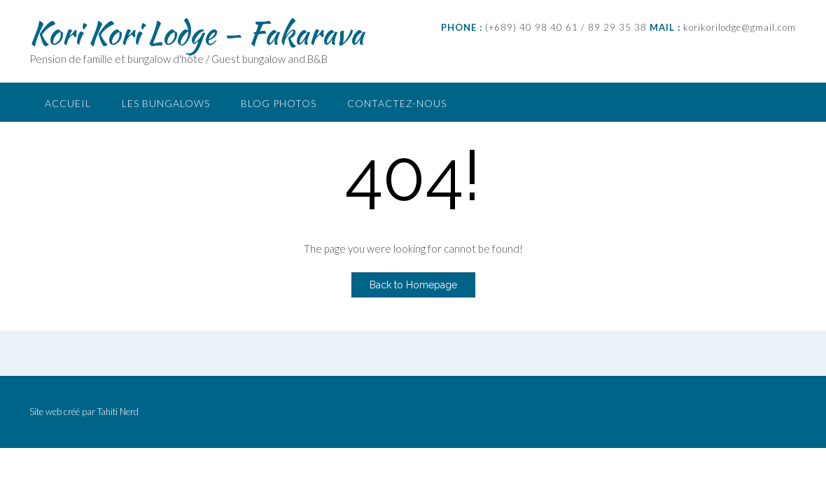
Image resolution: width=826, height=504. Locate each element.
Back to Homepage (413, 285)
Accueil (68, 103)
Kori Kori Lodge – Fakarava (197, 33)
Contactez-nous (397, 103)
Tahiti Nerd (118, 412)
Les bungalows (166, 103)
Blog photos (279, 103)
